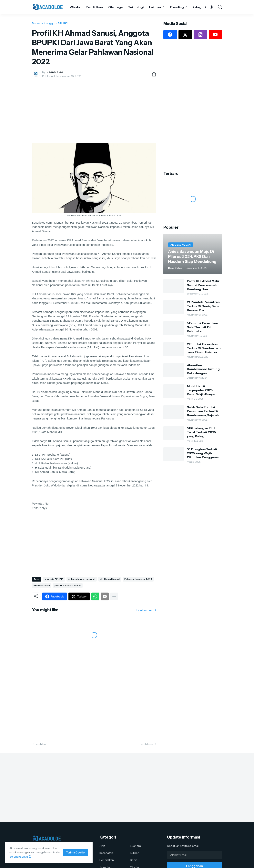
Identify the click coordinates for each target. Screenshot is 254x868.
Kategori (199, 7)
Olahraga (115, 7)
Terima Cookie (75, 852)
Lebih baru (41, 744)
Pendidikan (94, 7)
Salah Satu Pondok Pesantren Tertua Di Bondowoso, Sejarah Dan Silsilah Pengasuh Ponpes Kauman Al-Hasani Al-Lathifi (204, 411)
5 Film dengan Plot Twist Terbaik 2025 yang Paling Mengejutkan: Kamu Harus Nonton (202, 432)
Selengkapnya (19, 857)
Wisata (75, 7)
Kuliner (134, 853)
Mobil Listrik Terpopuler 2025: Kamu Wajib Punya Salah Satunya (201, 390)
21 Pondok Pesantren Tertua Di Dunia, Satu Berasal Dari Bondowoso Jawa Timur (203, 306)
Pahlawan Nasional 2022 (138, 579)
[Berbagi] (152, 74)
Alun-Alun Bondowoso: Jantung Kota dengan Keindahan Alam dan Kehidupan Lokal (203, 369)
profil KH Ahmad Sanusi (68, 585)
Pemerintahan (42, 585)
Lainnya (155, 7)
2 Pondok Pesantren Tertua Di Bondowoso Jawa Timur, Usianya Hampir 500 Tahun (204, 348)
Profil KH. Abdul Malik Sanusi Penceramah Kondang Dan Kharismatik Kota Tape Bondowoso (204, 285)
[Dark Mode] (210, 7)
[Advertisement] (94, 110)
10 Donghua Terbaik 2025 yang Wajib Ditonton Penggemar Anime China (203, 453)
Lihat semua (144, 610)
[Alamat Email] (195, 855)
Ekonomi (136, 846)
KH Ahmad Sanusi (110, 579)
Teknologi (136, 7)
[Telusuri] (218, 7)
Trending (177, 7)
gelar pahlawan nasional (82, 579)
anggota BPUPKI (57, 23)
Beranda (37, 23)
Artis (102, 846)
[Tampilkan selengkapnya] (114, 596)
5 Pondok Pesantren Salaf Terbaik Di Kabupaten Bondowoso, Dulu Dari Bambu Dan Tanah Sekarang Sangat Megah (204, 327)
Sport (134, 860)
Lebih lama (147, 744)
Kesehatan (106, 853)
